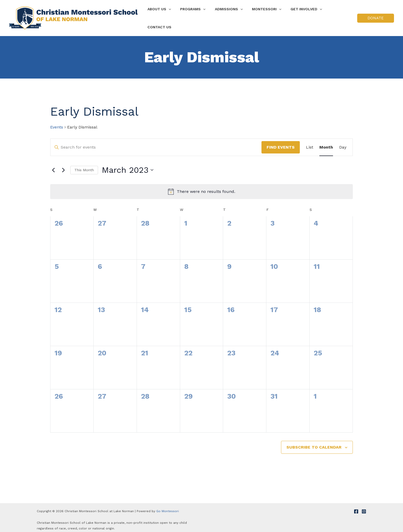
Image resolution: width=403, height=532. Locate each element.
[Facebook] (356, 507)
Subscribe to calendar (314, 443)
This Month (84, 165)
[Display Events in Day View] (343, 143)
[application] (172, 16)
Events (57, 122)
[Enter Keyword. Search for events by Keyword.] (156, 143)
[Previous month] (53, 165)
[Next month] (63, 165)
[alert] (202, 187)
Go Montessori (168, 507)
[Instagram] (364, 507)
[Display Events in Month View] (326, 143)
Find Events (281, 143)
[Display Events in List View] (310, 143)
